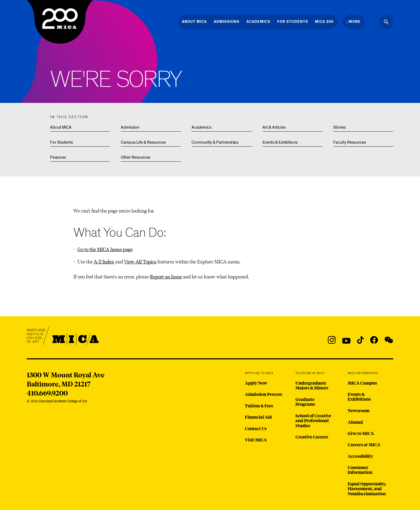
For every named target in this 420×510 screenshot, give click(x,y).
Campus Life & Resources (143, 142)
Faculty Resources (350, 142)
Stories (339, 127)
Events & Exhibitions (280, 142)
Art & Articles (274, 127)
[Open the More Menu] (354, 22)
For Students (61, 142)
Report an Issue (166, 276)
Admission (130, 127)
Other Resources (136, 157)
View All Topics (140, 261)
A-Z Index (104, 261)
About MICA (61, 127)
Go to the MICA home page (105, 249)
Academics (201, 127)
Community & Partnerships (215, 142)
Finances (58, 157)
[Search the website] (386, 22)
